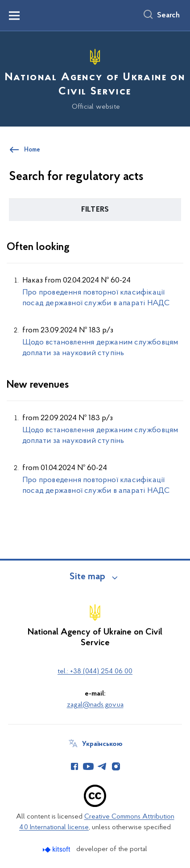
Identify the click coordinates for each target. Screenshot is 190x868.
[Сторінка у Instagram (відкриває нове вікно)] (116, 766)
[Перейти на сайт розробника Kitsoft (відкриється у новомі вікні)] (57, 850)
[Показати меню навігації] (14, 16)
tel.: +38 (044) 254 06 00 (95, 671)
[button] (95, 210)
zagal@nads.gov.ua (95, 705)
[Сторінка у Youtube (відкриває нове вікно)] (88, 766)
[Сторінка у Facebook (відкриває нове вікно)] (74, 766)
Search (168, 16)
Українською (102, 744)
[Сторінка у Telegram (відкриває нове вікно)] (102, 766)
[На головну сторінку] (95, 78)
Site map (87, 577)
